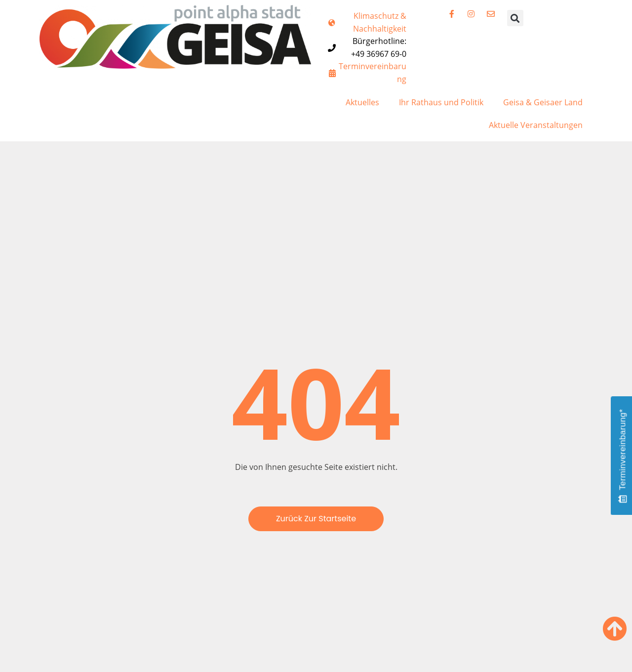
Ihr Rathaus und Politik (441, 102)
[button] (515, 18)
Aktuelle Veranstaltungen (536, 125)
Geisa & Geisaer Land (543, 102)
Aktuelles (362, 102)
